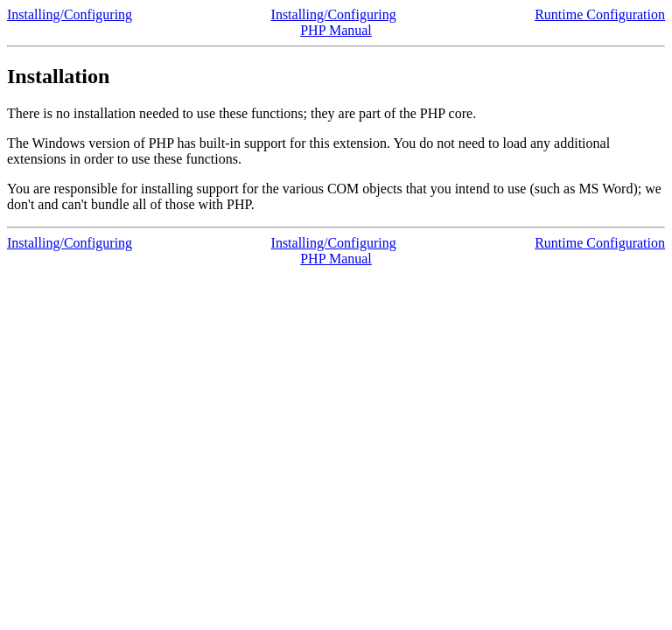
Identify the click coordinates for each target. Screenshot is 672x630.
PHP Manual (336, 30)
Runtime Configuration (600, 14)
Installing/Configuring (70, 14)
